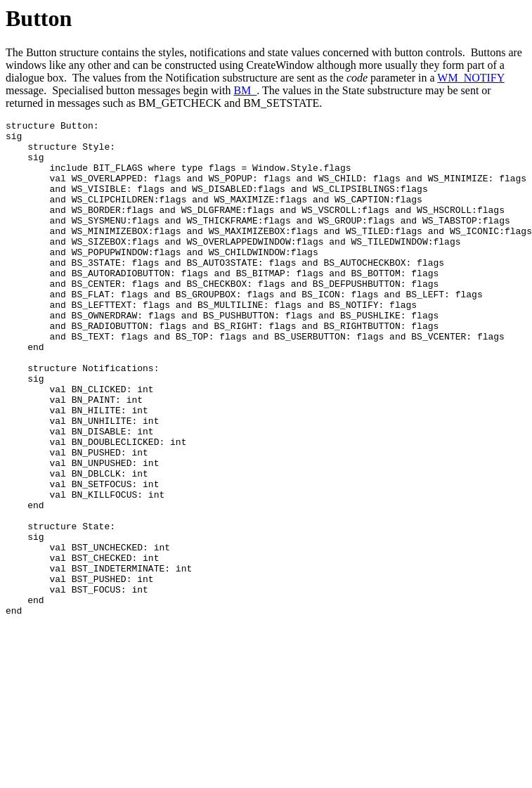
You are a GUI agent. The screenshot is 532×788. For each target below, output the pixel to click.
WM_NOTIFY (471, 78)
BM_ (245, 90)
